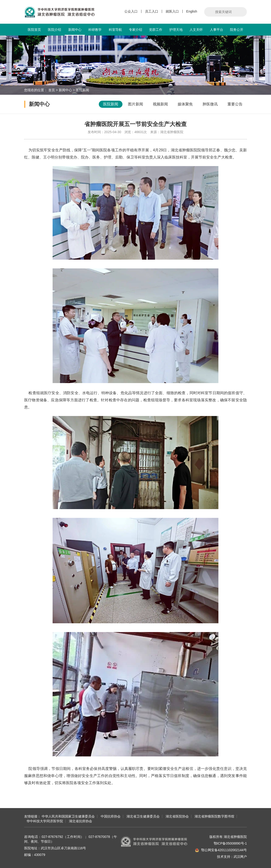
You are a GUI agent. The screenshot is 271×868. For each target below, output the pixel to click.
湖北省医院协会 (177, 816)
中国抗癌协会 (111, 816)
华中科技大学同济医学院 (45, 821)
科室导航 (115, 30)
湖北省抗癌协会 (81, 821)
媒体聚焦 (185, 104)
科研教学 (95, 30)
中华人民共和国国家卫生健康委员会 (68, 816)
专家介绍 (135, 30)
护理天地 (176, 30)
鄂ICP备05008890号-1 (230, 843)
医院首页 (34, 30)
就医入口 (172, 11)
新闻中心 (75, 32)
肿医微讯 (210, 104)
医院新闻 (82, 90)
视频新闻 (160, 104)
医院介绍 (54, 30)
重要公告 (235, 104)
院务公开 (237, 30)
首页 (52, 90)
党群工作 (156, 30)
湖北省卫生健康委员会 (143, 816)
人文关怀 (196, 30)
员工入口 (152, 11)
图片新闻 (135, 104)
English (192, 11)
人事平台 (217, 30)
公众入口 (131, 11)
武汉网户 (240, 857)
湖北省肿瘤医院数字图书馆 (214, 816)
